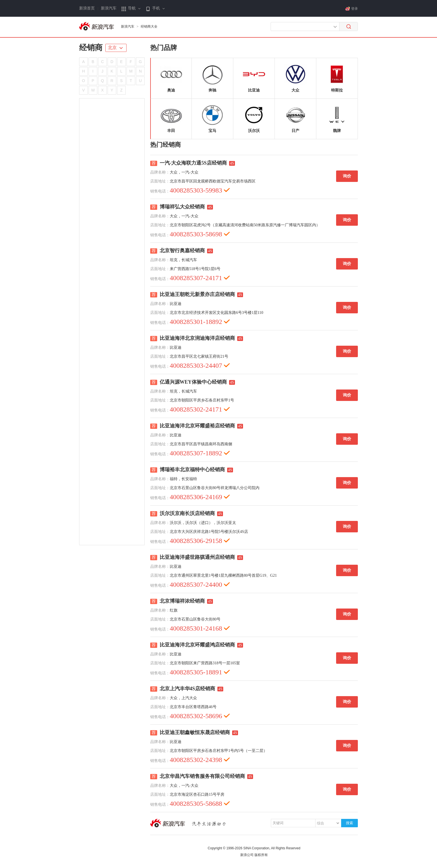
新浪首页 (87, 8)
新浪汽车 (109, 8)
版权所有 (261, 855)
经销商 (91, 48)
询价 (347, 176)
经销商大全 (149, 27)
